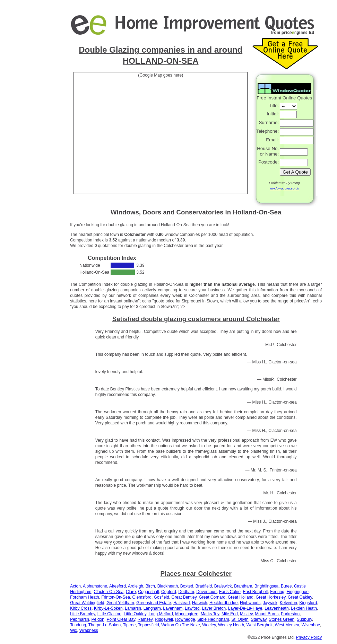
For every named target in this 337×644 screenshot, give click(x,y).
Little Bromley (83, 614)
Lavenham (173, 608)
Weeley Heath (231, 625)
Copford (169, 592)
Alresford (118, 586)
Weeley (209, 625)
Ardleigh (136, 586)
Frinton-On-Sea (116, 597)
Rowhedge (185, 619)
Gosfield (162, 597)
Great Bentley (184, 597)
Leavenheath (276, 608)
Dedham (186, 592)
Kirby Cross (81, 608)
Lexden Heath (304, 608)
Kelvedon (288, 603)
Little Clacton (109, 614)
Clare (131, 592)
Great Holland (241, 597)
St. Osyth (240, 619)
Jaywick (270, 603)
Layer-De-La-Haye (245, 608)
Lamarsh (133, 608)
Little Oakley (135, 614)
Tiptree (129, 625)
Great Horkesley (271, 597)
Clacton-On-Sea (109, 592)
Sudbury (304, 619)
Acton (75, 586)
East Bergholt (256, 592)
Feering (277, 592)
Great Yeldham (120, 603)
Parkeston (290, 614)
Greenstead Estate (154, 603)
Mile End (230, 614)
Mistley (246, 614)
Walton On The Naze (180, 625)
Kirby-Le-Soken (108, 608)
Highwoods (250, 603)
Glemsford (142, 597)
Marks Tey (210, 614)
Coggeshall (148, 592)
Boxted (187, 586)
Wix (74, 630)
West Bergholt (260, 625)
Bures (286, 586)
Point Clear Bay (121, 619)
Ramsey (145, 619)
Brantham (243, 586)
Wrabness (89, 630)
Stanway (258, 619)
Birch (150, 586)
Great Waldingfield (87, 603)
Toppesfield (149, 625)
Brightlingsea (266, 586)
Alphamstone (95, 586)
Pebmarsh (80, 619)
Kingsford (308, 603)
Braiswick (223, 586)
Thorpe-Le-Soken (105, 625)
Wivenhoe (311, 625)
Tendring (78, 625)
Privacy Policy (309, 637)
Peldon (98, 619)
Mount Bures (267, 614)
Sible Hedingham (213, 619)
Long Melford (161, 614)
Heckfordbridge (223, 603)
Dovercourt (206, 592)
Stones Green (282, 619)
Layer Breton (214, 608)
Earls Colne (230, 592)
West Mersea (287, 625)
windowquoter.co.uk (284, 188)
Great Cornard (212, 597)
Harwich (200, 603)
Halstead (182, 603)
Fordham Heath (84, 597)
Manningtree (187, 614)
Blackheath (168, 586)
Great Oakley (300, 597)
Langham (152, 608)
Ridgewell (164, 619)
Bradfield (204, 586)
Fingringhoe (298, 592)
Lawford (192, 608)
